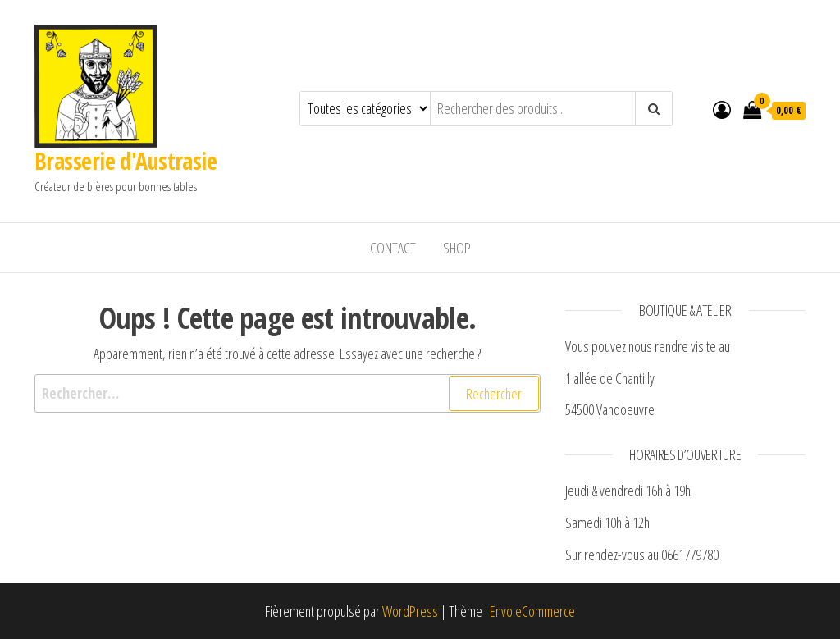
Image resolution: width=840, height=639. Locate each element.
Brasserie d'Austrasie (126, 161)
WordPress (410, 611)
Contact (393, 248)
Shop (457, 248)
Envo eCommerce (532, 611)
